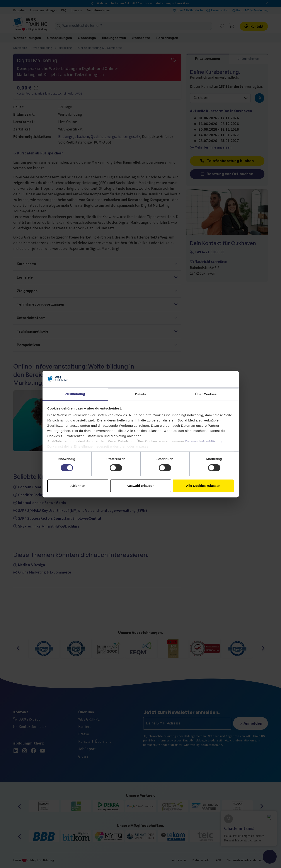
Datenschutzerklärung (204, 441)
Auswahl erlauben (140, 486)
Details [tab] (141, 394)
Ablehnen (78, 486)
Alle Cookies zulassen (203, 486)
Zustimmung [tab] (75, 394)
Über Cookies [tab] (206, 394)
